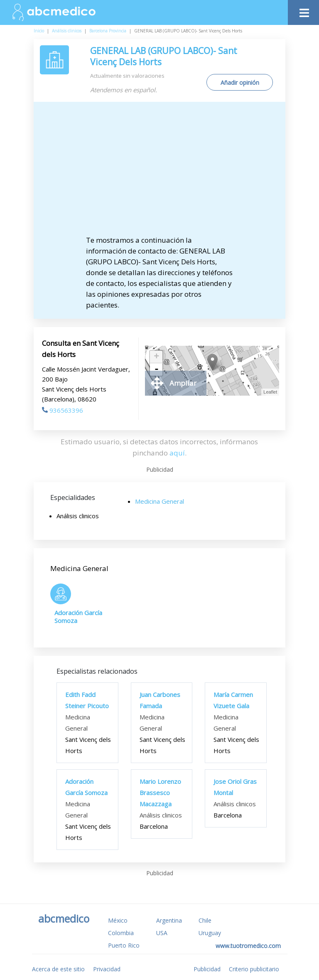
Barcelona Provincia (108, 31)
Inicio (39, 31)
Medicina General (159, 501)
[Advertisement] (167, 172)
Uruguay (210, 933)
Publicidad (207, 969)
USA (162, 933)
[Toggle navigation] (303, 11)
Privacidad (107, 969)
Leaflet (270, 392)
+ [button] (156, 357)
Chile (205, 920)
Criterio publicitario (254, 969)
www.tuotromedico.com (248, 946)
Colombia (121, 933)
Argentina (169, 920)
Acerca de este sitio (58, 969)
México (118, 920)
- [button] (157, 369)
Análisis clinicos (67, 31)
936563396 (63, 410)
